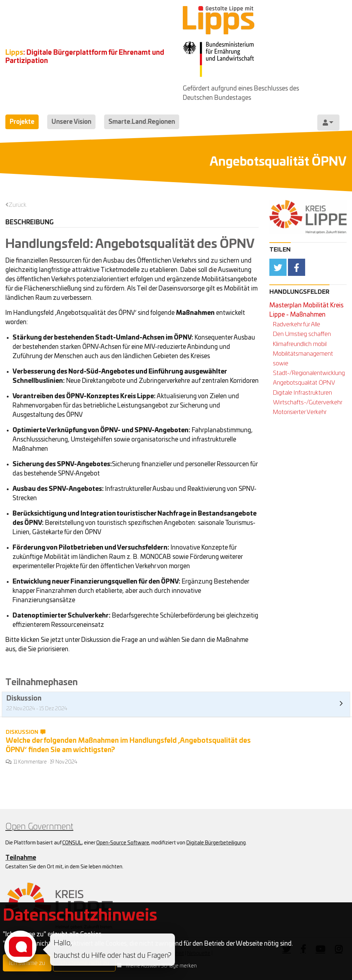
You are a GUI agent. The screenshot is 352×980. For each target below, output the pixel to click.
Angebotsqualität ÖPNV (304, 383)
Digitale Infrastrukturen (302, 393)
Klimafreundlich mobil (300, 344)
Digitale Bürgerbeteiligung (216, 843)
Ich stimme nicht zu (84, 963)
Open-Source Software (123, 843)
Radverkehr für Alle (297, 324)
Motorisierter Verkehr (300, 412)
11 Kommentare (30, 762)
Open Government (39, 827)
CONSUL (72, 843)
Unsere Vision (71, 122)
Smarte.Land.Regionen (142, 122)
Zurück (18, 205)
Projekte (22, 122)
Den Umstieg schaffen (302, 334)
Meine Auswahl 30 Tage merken (161, 966)
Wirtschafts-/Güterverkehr (308, 402)
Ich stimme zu (27, 963)
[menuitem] (328, 123)
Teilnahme (21, 858)
